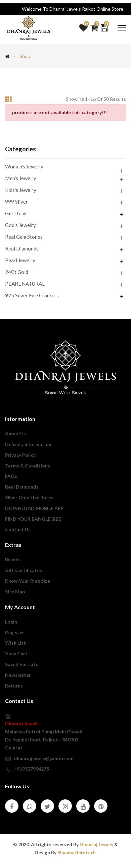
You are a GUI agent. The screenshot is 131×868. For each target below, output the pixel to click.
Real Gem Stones (24, 237)
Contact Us (18, 529)
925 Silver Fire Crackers (32, 295)
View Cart (16, 654)
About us (15, 433)
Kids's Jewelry (21, 190)
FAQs (11, 476)
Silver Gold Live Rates (29, 497)
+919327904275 (31, 769)
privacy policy (20, 455)
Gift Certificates (24, 570)
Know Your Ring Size (28, 581)
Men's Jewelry (21, 178)
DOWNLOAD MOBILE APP (34, 508)
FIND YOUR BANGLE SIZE (33, 519)
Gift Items (16, 213)
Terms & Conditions (28, 466)
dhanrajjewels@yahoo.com (44, 758)
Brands (13, 559)
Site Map (15, 592)
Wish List (15, 643)
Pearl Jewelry (20, 260)
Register (15, 632)
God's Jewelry (20, 225)
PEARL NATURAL (25, 284)
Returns (14, 686)
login (11, 622)
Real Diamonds (22, 248)
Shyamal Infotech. (77, 852)
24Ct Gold (17, 272)
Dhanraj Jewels (22, 724)
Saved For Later (23, 664)
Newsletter (18, 675)
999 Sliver (16, 202)
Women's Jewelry (24, 167)
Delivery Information (28, 444)
